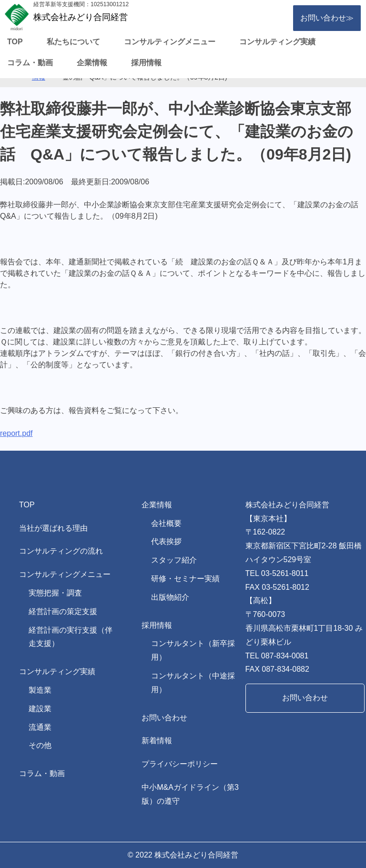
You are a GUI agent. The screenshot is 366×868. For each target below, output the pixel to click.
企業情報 (92, 63)
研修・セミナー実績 (185, 579)
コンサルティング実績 (277, 42)
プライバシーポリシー (180, 764)
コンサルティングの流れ (61, 551)
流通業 (40, 727)
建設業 (40, 709)
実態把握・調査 (55, 593)
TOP (15, 42)
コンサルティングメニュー (170, 42)
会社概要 (166, 523)
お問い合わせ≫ (327, 18)
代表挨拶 (166, 541)
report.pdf (16, 433)
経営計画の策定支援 (63, 611)
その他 (40, 745)
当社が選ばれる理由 (53, 528)
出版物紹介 (170, 597)
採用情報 (146, 63)
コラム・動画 (30, 63)
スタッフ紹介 (174, 560)
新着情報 (157, 741)
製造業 (40, 690)
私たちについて (73, 42)
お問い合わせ (164, 718)
